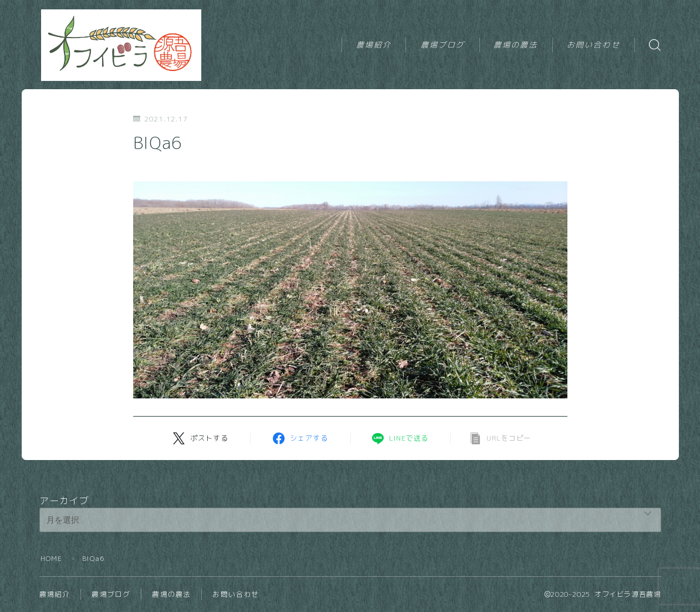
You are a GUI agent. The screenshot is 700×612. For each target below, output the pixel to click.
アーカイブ (65, 501)
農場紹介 (374, 45)
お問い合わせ (594, 45)
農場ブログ (443, 45)
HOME (52, 558)
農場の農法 (516, 45)
